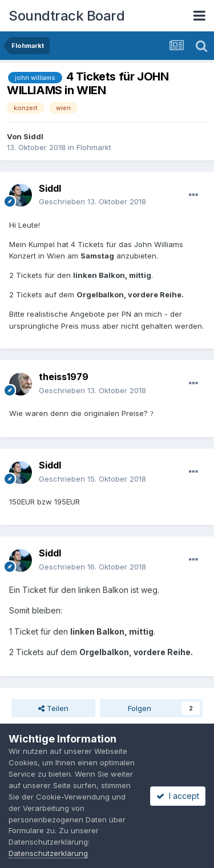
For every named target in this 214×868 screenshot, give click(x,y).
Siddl (33, 136)
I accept (178, 796)
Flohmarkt (94, 147)
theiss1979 (64, 377)
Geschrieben (92, 201)
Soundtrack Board (66, 16)
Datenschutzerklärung (48, 853)
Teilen (53, 708)
